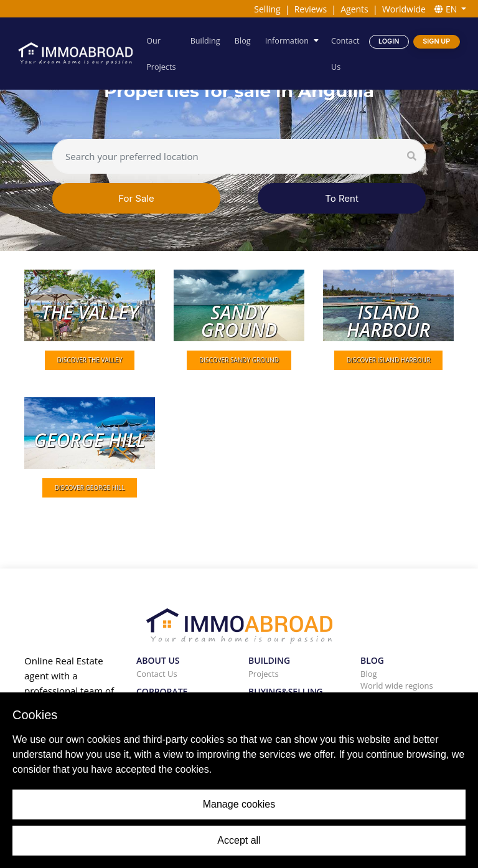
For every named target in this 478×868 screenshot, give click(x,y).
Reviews (311, 9)
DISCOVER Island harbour (389, 360)
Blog (243, 40)
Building (206, 40)
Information (287, 40)
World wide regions (397, 686)
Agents (354, 9)
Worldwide (404, 9)
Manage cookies (239, 804)
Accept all (239, 840)
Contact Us (345, 53)
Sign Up (436, 41)
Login (389, 41)
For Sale (136, 198)
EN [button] (447, 9)
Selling (267, 9)
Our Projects (162, 53)
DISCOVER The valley (90, 360)
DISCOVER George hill (90, 488)
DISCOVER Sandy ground (239, 360)
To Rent (342, 198)
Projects (264, 674)
